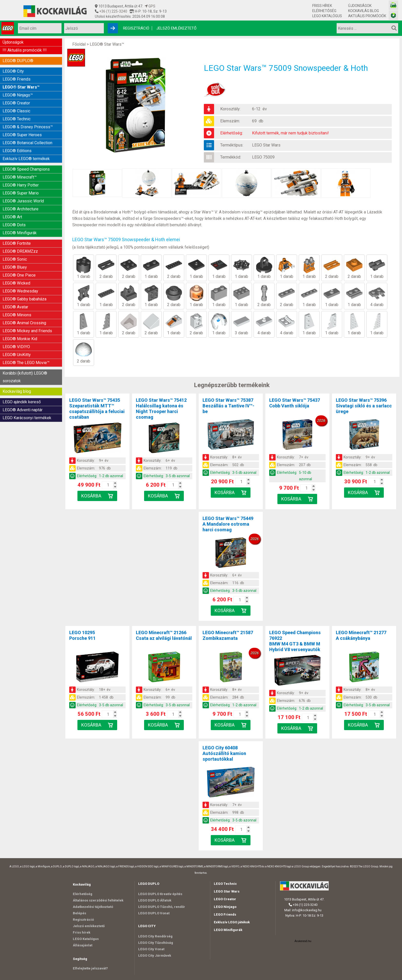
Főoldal (79, 44)
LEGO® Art (12, 217)
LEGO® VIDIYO (16, 347)
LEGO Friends (225, 914)
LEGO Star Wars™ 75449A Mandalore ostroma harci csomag (228, 524)
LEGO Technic (225, 884)
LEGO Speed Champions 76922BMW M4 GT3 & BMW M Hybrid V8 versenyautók (295, 641)
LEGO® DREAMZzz (20, 251)
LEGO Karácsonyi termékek (27, 418)
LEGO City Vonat (151, 949)
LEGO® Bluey (15, 267)
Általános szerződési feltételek (98, 900)
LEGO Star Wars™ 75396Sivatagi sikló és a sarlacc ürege (364, 406)
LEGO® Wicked (16, 283)
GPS (150, 6)
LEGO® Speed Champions (26, 169)
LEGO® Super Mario (21, 193)
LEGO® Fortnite (17, 243)
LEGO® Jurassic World (23, 201)
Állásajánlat (83, 945)
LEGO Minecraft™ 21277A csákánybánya (361, 635)
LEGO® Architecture (21, 209)
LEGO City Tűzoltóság (156, 943)
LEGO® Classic (16, 111)
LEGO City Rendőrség (155, 936)
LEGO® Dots (14, 225)
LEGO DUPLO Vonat (154, 913)
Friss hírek (322, 6)
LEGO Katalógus (327, 16)
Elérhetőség (324, 11)
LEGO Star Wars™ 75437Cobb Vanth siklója (295, 403)
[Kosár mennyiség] (108, 485)
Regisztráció (136, 28)
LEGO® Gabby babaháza (24, 299)
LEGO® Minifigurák (20, 233)
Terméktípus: (232, 145)
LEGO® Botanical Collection (27, 143)
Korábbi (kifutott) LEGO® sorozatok (25, 377)
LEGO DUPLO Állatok (155, 900)
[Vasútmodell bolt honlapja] (393, 5)
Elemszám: (230, 121)
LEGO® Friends (17, 79)
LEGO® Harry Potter (21, 185)
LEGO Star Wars (266, 145)
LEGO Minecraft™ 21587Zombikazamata (228, 635)
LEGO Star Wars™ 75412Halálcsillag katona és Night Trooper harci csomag (161, 409)
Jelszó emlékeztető (176, 28)
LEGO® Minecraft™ (20, 177)
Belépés (79, 913)
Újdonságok (360, 6)
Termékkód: (231, 157)
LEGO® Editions (17, 151)
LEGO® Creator (16, 103)
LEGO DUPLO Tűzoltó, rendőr (162, 907)
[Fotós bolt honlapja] (393, 15)
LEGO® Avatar (15, 307)
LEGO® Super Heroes (22, 135)
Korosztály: (230, 109)
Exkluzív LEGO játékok (232, 922)
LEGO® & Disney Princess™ (28, 127)
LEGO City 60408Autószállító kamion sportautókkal (224, 753)
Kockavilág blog (364, 11)
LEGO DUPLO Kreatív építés (160, 894)
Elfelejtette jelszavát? (90, 968)
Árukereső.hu (303, 941)
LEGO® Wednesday (20, 291)
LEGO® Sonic (15, 259)
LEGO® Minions (17, 315)
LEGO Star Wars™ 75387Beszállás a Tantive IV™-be (228, 406)
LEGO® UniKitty (17, 355)
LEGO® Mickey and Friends (27, 331)
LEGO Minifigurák (228, 930)
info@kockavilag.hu (307, 910)
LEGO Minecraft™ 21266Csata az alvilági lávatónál (164, 635)
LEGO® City (13, 71)
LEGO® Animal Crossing (24, 323)
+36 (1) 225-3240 (113, 11)
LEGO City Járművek (155, 955)
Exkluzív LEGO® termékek (26, 159)
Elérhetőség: (232, 133)
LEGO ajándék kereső (22, 402)
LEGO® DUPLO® (18, 61)
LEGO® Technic (17, 119)
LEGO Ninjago (225, 907)
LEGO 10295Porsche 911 (82, 635)
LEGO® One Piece (19, 275)
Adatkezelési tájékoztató (93, 907)
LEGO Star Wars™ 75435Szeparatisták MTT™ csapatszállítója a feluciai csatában (97, 409)
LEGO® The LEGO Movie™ (26, 363)
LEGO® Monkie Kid (20, 339)
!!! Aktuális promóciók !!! (25, 50)
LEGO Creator (225, 899)
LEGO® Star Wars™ (21, 87)
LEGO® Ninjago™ (18, 95)
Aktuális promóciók (367, 16)
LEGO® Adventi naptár (23, 410)
